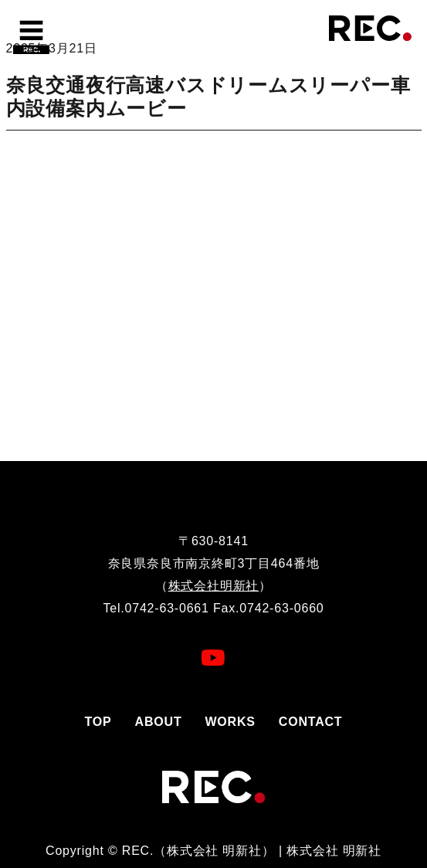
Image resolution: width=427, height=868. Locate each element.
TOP (98, 722)
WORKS (230, 722)
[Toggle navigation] (31, 35)
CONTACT (311, 722)
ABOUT (159, 722)
